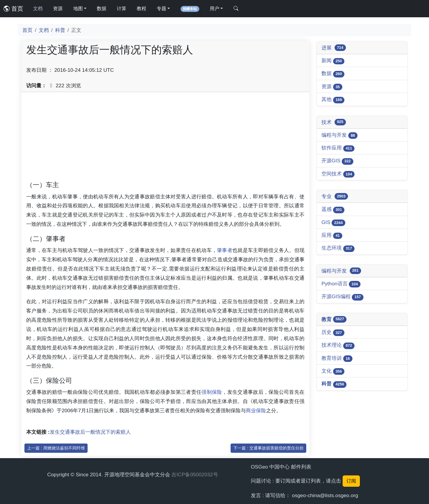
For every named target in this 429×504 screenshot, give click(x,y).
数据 (102, 8)
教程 (142, 8)
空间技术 (338, 174)
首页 (13, 9)
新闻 (333, 61)
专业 (335, 196)
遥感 (333, 210)
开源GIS (337, 161)
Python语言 (341, 284)
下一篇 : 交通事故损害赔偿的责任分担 (268, 448)
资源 (58, 8)
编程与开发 (339, 135)
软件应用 (338, 148)
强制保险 (212, 392)
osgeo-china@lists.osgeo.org (325, 495)
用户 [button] (214, 8)
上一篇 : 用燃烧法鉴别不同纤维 (56, 448)
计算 (122, 8)
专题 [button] (161, 8)
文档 (38, 8)
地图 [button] (78, 8)
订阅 (351, 481)
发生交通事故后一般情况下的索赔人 (90, 432)
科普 (60, 30)
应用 (332, 235)
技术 (334, 122)
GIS (333, 223)
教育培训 (337, 358)
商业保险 (256, 410)
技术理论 (338, 345)
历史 (333, 333)
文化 (333, 371)
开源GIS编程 (342, 297)
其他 (333, 100)
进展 (334, 48)
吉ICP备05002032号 (195, 475)
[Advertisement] (165, 139)
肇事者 (225, 250)
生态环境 (338, 248)
